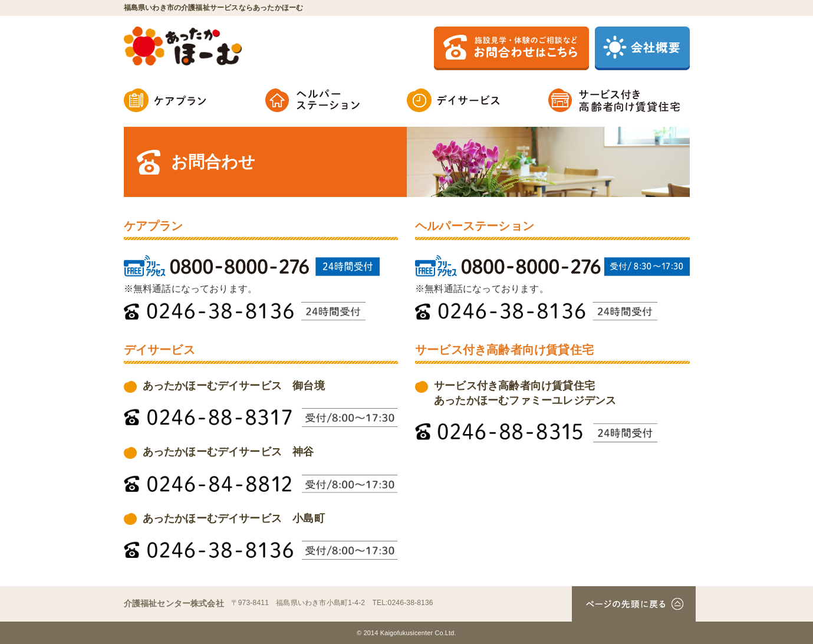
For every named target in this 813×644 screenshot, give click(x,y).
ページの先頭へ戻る (634, 604)
